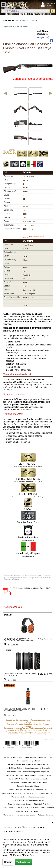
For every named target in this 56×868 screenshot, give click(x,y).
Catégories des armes (46, 815)
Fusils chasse (29, 21)
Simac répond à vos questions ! (28, 761)
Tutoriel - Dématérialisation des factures (39, 757)
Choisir (8, 862)
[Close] (52, 823)
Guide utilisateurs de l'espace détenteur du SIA (20, 793)
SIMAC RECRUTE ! (47, 793)
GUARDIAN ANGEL (41, 804)
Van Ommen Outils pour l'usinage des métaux (28, 797)
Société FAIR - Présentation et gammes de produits (28, 782)
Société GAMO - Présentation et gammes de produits (28, 779)
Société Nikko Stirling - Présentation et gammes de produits (28, 768)
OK (53, 11)
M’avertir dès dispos (38, 237)
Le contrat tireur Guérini (26, 815)
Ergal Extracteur (22, 26)
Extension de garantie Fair (12, 757)
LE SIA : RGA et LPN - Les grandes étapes (28, 800)
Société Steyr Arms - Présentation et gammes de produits (28, 772)
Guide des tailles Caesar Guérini (20, 804)
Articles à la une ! (9, 815)
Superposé (8, 26)
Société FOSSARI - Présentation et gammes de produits (28, 764)
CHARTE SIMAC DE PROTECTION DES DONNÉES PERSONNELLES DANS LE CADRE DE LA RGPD (28, 809)
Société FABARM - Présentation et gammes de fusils (28, 790)
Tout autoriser (24, 862)
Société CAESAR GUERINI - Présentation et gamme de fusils (28, 775)
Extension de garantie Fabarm (28, 786)
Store (18, 21)
